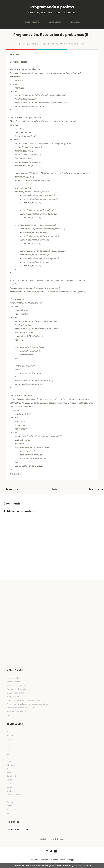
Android (10, 735)
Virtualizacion (12, 809)
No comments (77, 44)
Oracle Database (14, 794)
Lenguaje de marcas (15, 693)
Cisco (9, 754)
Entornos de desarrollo (17, 689)
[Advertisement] (52, 603)
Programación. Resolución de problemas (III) (52, 34)
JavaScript (11, 776)
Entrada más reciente (10, 489)
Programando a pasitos (52, 7)
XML (8, 813)
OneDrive (11, 791)
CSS (8, 750)
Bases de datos (13, 682)
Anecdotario (55, 22)
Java (9, 772)
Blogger (61, 839)
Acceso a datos (13, 678)
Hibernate (11, 765)
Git (8, 757)
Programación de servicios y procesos (23, 700)
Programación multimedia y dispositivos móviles (27, 704)
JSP (8, 768)
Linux (9, 783)
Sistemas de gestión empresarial (21, 707)
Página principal (32, 22)
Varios (9, 715)
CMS (9, 746)
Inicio (54, 489)
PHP (8, 798)
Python (10, 802)
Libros (9, 780)
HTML (9, 761)
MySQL (10, 787)
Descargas (75, 22)
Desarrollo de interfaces (17, 685)
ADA (8, 731)
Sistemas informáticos (16, 711)
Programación (60, 44)
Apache (10, 739)
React (9, 806)
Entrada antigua (96, 489)
